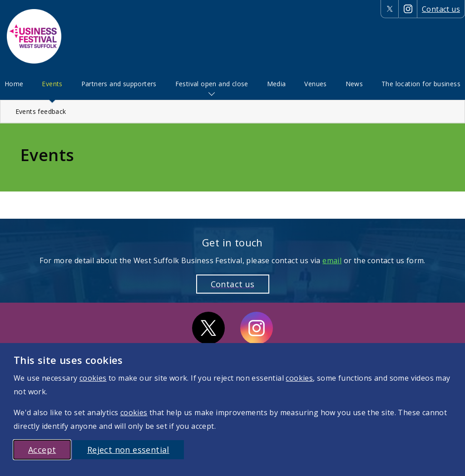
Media (277, 84)
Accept (42, 450)
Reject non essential (128, 450)
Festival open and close (212, 84)
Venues (315, 84)
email (332, 260)
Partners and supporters (119, 84)
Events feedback (41, 111)
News (354, 84)
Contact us (441, 9)
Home (14, 84)
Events (52, 84)
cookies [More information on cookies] (93, 378)
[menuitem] (14, 84)
